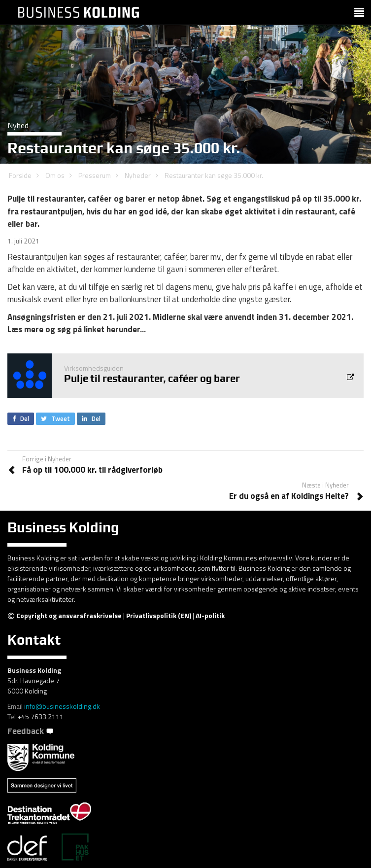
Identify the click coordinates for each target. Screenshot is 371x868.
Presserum (95, 175)
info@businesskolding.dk (62, 706)
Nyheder (138, 175)
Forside (20, 175)
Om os (55, 175)
